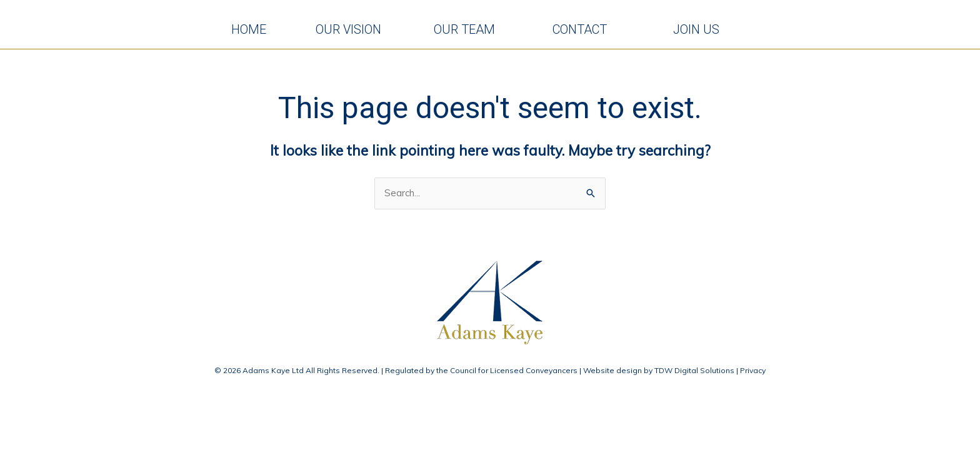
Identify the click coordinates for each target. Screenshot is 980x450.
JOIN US (702, 31)
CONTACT (590, 31)
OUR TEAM (471, 31)
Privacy (753, 374)
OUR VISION (353, 31)
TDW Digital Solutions (694, 374)
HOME (249, 31)
